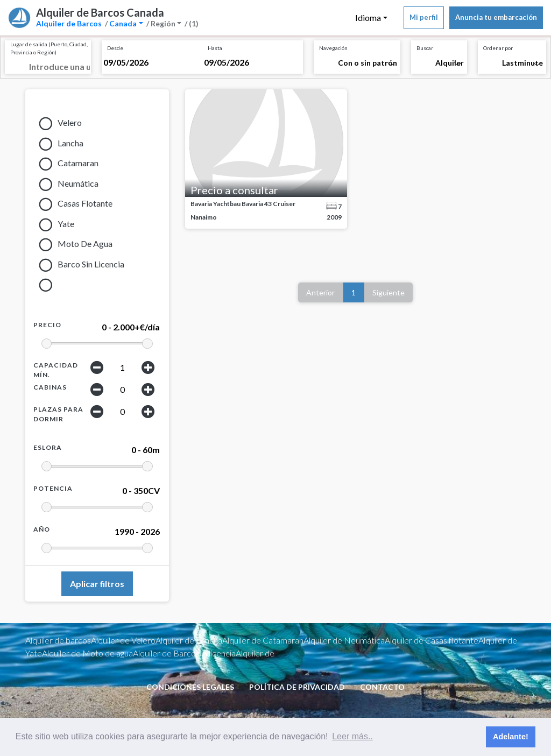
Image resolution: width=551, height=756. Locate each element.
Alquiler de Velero (123, 640)
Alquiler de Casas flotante (432, 640)
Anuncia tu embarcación (496, 17)
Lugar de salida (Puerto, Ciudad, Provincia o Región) (49, 48)
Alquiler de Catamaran (263, 640)
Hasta (215, 48)
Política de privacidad (297, 687)
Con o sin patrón (368, 63)
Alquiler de (255, 653)
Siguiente (388, 292)
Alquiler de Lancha (189, 640)
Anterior (320, 292)
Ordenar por (498, 48)
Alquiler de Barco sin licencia (184, 653)
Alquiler (450, 63)
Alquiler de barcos (58, 640)
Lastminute (522, 63)
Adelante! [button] (511, 737)
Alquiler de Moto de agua (87, 653)
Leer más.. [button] (352, 736)
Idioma (368, 17)
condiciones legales (190, 687)
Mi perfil (424, 17)
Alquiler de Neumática (344, 640)
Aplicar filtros (97, 584)
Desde (115, 48)
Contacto (382, 687)
